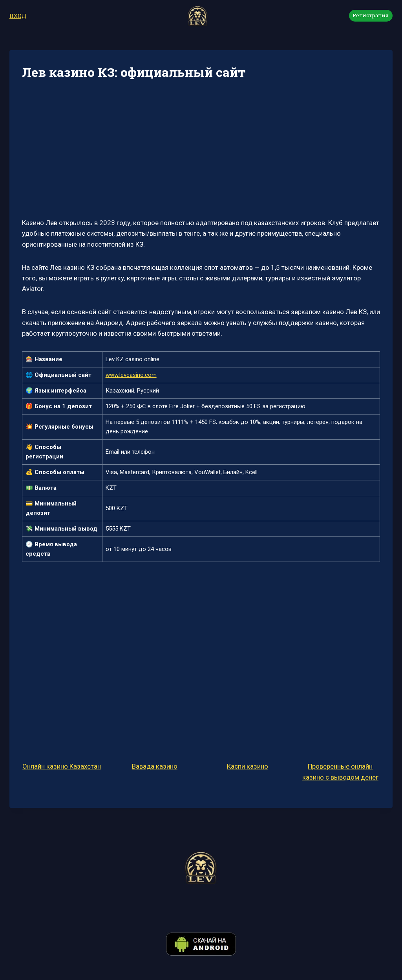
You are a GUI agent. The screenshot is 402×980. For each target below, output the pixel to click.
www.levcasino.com (131, 375)
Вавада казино (155, 766)
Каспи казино (248, 766)
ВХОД (18, 16)
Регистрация (371, 15)
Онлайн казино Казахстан (62, 766)
